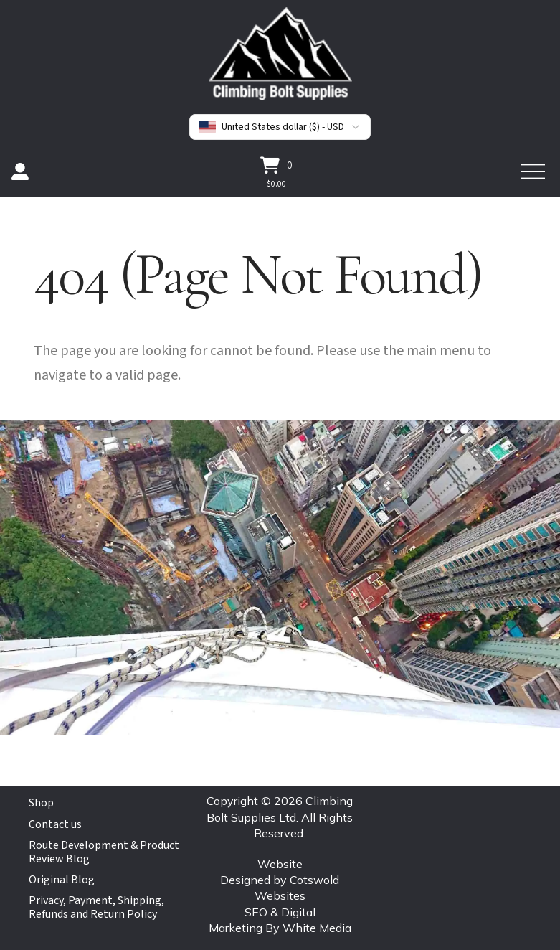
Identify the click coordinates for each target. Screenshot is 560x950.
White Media (317, 928)
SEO (256, 912)
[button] (276, 165)
